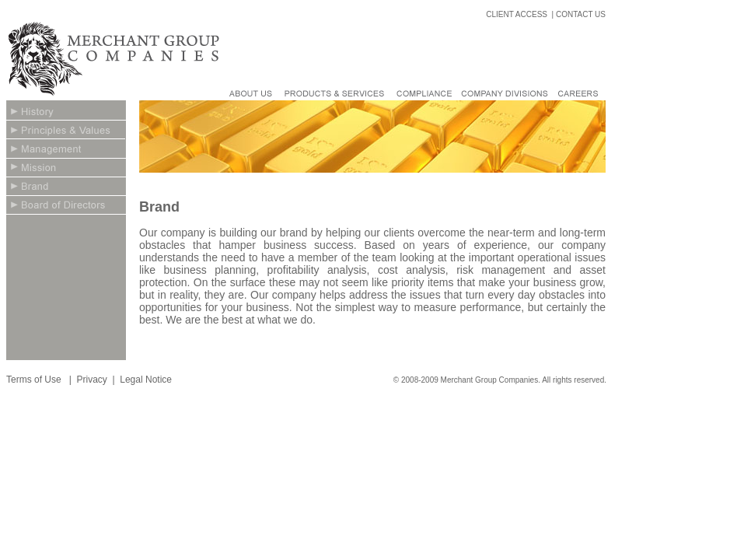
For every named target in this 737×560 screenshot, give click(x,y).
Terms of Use (35, 380)
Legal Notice (146, 380)
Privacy (91, 380)
